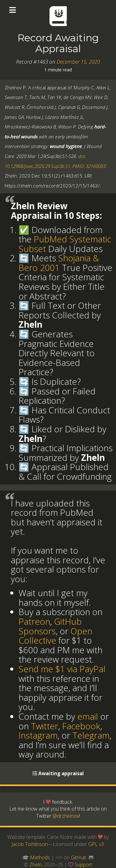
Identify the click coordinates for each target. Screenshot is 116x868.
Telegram (91, 735)
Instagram (38, 735)
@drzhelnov (66, 816)
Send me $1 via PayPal (62, 669)
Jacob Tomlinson (30, 844)
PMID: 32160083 (89, 166)
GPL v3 (96, 844)
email (88, 716)
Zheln (36, 865)
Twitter (45, 726)
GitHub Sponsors (50, 626)
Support (83, 865)
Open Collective (55, 636)
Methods (40, 857)
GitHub (79, 857)
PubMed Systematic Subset (65, 244)
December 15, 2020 (78, 62)
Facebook (81, 726)
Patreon (34, 621)
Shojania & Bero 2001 (59, 263)
